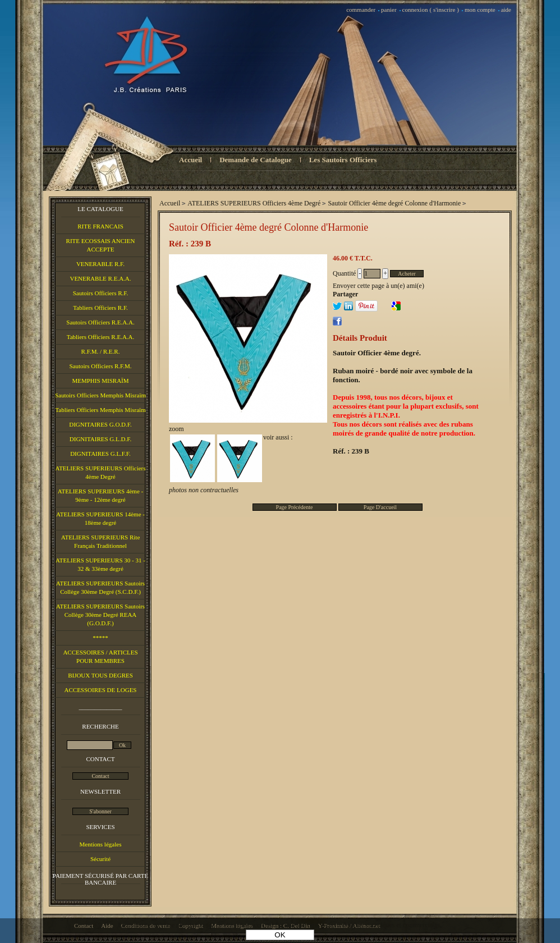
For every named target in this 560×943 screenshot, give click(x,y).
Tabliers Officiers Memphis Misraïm (100, 410)
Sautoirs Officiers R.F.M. (100, 366)
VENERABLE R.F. (100, 264)
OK (280, 935)
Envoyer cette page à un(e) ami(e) (378, 286)
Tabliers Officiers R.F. (100, 308)
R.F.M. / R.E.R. (101, 351)
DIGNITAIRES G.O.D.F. (100, 424)
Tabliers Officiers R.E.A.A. (101, 337)
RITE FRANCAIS (100, 226)
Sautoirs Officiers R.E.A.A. (100, 322)
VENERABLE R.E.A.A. (100, 278)
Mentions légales (101, 844)
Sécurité (100, 859)
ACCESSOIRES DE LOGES (101, 690)
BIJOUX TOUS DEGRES (100, 675)
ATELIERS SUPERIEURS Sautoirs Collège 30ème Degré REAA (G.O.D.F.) (100, 615)
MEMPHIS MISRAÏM (100, 381)
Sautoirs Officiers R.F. (101, 293)
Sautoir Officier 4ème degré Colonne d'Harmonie (268, 227)
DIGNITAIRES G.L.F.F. (100, 454)
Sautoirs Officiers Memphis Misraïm (100, 395)
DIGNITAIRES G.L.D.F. (100, 439)
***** (100, 638)
